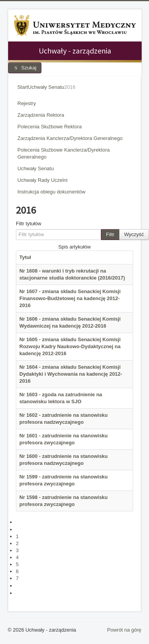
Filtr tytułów (29, 224)
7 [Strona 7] (17, 578)
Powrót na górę (124, 630)
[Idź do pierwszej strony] (19, 522)
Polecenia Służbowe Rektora (50, 127)
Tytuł (25, 257)
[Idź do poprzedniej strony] (19, 529)
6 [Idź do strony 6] (17, 571)
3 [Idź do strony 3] (17, 550)
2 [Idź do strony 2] (17, 543)
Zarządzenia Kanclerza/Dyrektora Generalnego (70, 138)
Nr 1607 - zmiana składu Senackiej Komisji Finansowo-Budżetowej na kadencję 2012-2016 (70, 298)
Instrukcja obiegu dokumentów (51, 192)
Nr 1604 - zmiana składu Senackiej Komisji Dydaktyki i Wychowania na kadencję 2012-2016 (71, 374)
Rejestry (27, 103)
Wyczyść (134, 234)
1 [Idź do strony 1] (17, 536)
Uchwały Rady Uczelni (42, 180)
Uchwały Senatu (36, 168)
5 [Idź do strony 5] (17, 564)
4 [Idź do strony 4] (17, 557)
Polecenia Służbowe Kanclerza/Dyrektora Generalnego (63, 153)
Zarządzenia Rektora (41, 115)
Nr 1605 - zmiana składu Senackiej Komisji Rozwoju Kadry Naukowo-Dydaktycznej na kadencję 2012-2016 (70, 346)
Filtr (110, 234)
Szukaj (25, 68)
